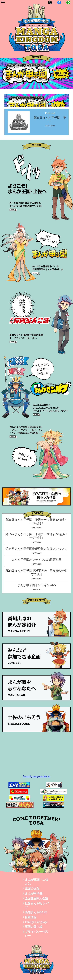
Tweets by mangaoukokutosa (36, 776)
